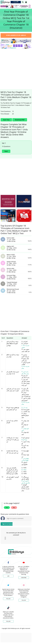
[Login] (26, 2)
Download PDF (20, 120)
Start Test (6, 120)
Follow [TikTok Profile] (8, 621)
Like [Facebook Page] (8, 576)
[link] (23, 2)
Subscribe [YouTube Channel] (24, 578)
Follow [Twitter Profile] (8, 599)
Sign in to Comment (7, 524)
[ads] (8, 201)
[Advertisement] (16, 67)
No (14, 508)
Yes (7, 508)
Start (6, 151)
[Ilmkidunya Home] (5, 2)
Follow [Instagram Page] (24, 600)
